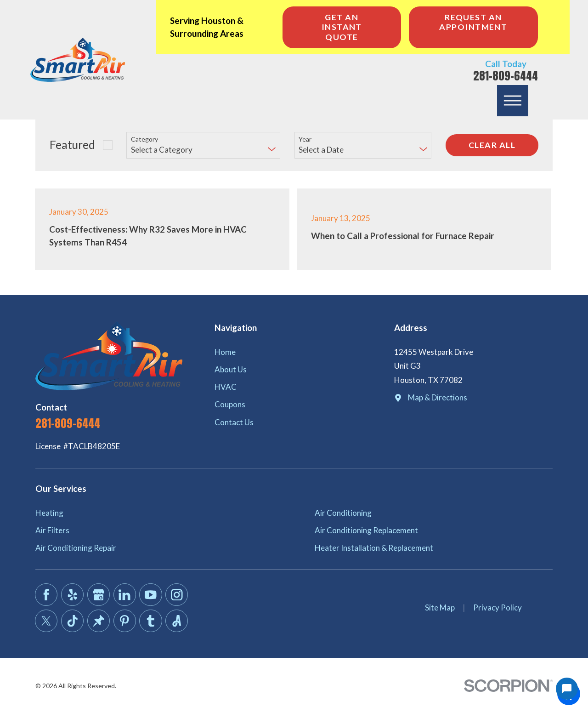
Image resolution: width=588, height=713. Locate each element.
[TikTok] (72, 621)
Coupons (230, 404)
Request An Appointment (473, 22)
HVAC (226, 387)
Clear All (492, 145)
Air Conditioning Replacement (366, 530)
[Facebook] (46, 595)
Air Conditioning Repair (76, 548)
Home (225, 352)
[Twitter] (46, 621)
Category (144, 139)
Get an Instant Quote (342, 27)
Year (305, 139)
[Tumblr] (150, 621)
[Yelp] (72, 595)
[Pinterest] (125, 621)
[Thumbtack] (99, 621)
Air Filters (52, 530)
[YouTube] (150, 595)
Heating (49, 513)
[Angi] (177, 621)
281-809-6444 (506, 76)
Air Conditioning (343, 513)
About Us (231, 369)
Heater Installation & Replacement (374, 548)
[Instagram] (177, 595)
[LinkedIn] (125, 595)
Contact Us (234, 422)
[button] (513, 101)
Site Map (440, 607)
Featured (72, 145)
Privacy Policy (498, 607)
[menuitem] (294, 352)
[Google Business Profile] (99, 595)
